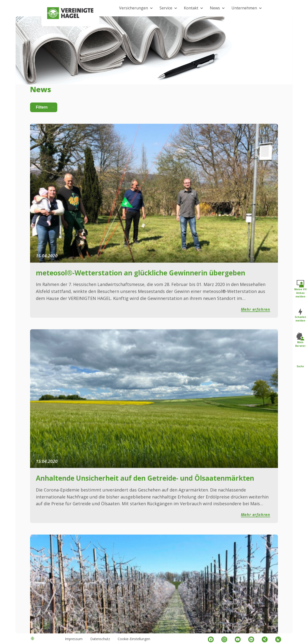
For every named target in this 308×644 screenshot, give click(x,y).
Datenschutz (100, 639)
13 (216, 451)
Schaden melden (300, 315)
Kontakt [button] (191, 8)
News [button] (215, 8)
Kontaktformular (157, 522)
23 (255, 451)
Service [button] (166, 8)
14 (223, 451)
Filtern (42, 125)
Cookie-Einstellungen (134, 639)
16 (236, 451)
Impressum (74, 639)
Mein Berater (300, 340)
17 (243, 451)
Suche (300, 363)
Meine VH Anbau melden (300, 289)
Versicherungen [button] (134, 8)
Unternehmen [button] (244, 8)
